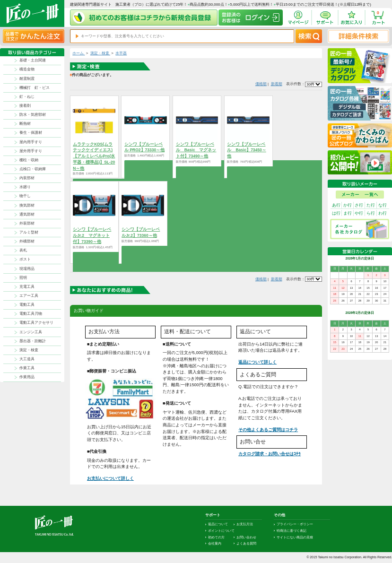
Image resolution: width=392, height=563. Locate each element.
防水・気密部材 (33, 115)
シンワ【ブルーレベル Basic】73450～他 (246, 150)
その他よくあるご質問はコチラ (268, 430)
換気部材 (27, 205)
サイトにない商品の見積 (295, 537)
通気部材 (27, 214)
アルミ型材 (29, 232)
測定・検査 (29, 350)
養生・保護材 (31, 133)
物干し (25, 196)
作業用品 (27, 377)
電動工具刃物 (31, 314)
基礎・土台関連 (33, 60)
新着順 (277, 84)
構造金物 (27, 69)
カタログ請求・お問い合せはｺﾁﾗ (270, 454)
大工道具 (27, 359)
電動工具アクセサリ (36, 323)
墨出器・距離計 (33, 341)
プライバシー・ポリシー (295, 524)
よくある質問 (246, 543)
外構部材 (27, 241)
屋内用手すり (31, 142)
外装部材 (27, 223)
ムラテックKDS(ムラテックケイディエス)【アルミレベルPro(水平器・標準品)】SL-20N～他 (94, 156)
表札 (23, 250)
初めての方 (216, 537)
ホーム (78, 53)
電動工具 (27, 305)
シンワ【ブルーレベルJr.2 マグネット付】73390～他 (92, 235)
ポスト (25, 259)
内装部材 (27, 178)
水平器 (121, 53)
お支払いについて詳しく (110, 478)
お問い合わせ (246, 537)
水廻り (25, 187)
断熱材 (25, 124)
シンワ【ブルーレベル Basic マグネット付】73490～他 (196, 150)
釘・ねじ (27, 97)
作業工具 (27, 368)
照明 (23, 278)
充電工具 (27, 287)
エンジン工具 (31, 332)
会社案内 (215, 543)
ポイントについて (221, 531)
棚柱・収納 (29, 160)
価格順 (261, 84)
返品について (218, 524)
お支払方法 (245, 524)
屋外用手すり (31, 151)
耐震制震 (27, 79)
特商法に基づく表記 (292, 531)
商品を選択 (145, 164)
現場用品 (27, 269)
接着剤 (25, 106)
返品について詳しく (257, 362)
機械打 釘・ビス (35, 88)
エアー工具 (29, 296)
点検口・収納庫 (33, 169)
